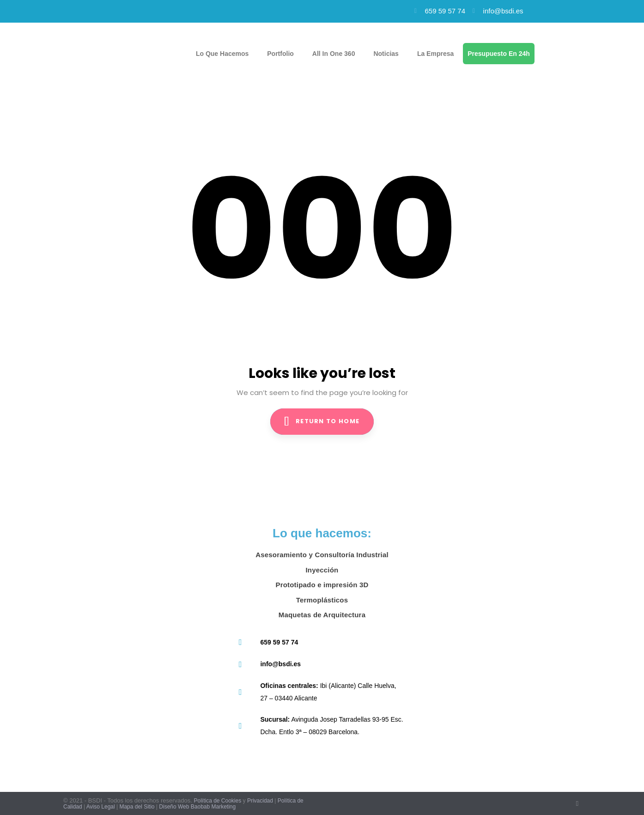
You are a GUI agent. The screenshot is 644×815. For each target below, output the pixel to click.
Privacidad (260, 801)
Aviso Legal (101, 807)
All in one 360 (334, 54)
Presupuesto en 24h (499, 54)
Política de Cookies (217, 801)
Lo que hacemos (222, 54)
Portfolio (280, 54)
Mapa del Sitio (137, 807)
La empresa (435, 54)
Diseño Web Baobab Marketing (197, 807)
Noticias (386, 54)
